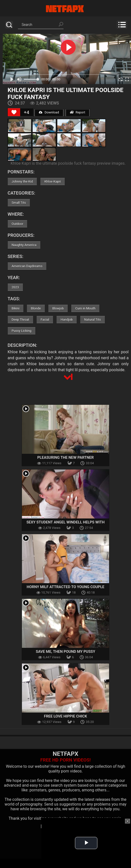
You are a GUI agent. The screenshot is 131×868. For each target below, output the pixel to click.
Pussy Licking (22, 331)
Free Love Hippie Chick (66, 716)
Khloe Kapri (53, 181)
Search (9, 25)
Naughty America (24, 245)
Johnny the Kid (22, 181)
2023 (15, 287)
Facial (45, 320)
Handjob (67, 320)
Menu (122, 25)
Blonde (36, 308)
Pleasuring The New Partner (66, 458)
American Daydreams (27, 266)
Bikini (16, 308)
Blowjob (58, 308)
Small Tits (19, 203)
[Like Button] (14, 112)
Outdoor (18, 224)
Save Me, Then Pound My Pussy (65, 652)
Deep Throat (21, 320)
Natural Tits (93, 320)
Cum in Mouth (85, 308)
